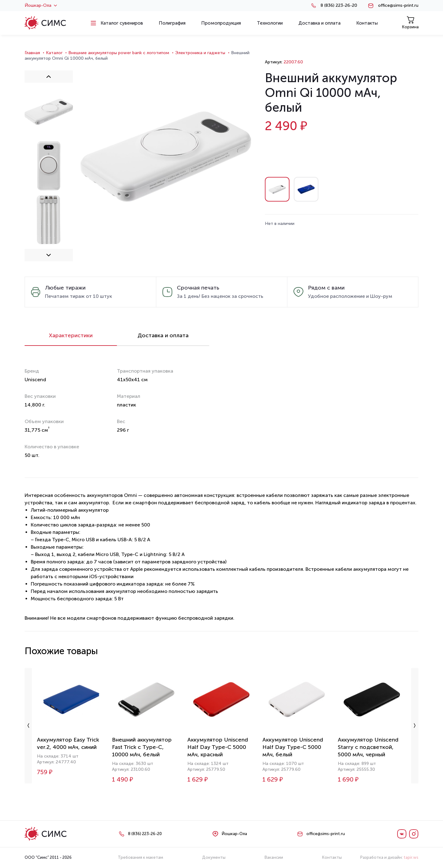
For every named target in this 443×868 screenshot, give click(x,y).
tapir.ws (411, 857)
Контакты (332, 857)
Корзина (410, 23)
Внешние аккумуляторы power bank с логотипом (119, 53)
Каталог (54, 53)
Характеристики (71, 335)
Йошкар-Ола (41, 6)
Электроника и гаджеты (200, 53)
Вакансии (274, 857)
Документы (214, 857)
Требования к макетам (140, 857)
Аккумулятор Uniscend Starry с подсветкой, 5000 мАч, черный (368, 747)
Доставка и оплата (163, 335)
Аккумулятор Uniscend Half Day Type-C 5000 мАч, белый (293, 747)
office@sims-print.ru (398, 6)
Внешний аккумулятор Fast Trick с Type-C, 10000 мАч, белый (142, 747)
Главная (32, 53)
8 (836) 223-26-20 (339, 6)
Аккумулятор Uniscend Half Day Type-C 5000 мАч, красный (218, 747)
